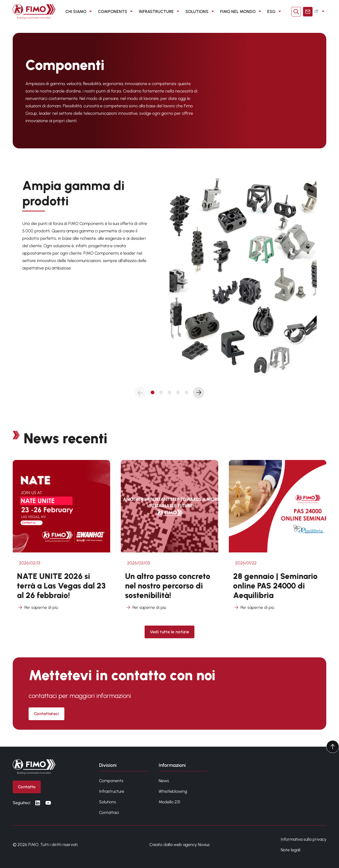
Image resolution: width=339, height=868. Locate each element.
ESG (275, 12)
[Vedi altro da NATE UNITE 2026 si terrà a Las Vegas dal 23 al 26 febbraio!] (61, 539)
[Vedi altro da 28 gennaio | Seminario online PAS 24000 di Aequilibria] (278, 539)
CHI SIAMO (80, 12)
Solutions (108, 802)
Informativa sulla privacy (304, 839)
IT (320, 12)
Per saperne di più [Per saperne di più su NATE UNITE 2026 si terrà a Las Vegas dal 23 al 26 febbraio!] (37, 608)
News (164, 781)
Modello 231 (169, 802)
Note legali (291, 850)
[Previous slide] (140, 393)
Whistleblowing (173, 791)
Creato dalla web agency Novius (180, 845)
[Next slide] (199, 393)
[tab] (153, 392)
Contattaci (109, 812)
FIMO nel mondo (242, 12)
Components (111, 781)
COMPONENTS (116, 12)
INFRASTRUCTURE (160, 12)
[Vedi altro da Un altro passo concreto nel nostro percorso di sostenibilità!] (169, 539)
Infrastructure (112, 791)
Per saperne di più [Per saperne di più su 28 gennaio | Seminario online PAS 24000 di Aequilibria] (254, 608)
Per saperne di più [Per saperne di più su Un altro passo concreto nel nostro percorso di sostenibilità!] (146, 608)
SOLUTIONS (201, 12)
